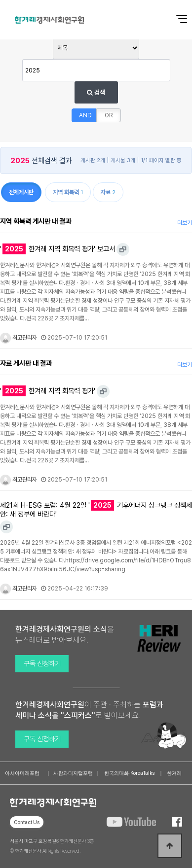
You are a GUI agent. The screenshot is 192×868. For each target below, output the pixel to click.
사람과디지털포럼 (73, 773)
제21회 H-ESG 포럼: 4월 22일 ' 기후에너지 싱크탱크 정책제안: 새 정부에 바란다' (96, 509)
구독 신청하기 (42, 663)
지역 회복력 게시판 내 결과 (36, 221)
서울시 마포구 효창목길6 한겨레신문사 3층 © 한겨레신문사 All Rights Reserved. (52, 846)
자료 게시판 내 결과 (26, 363)
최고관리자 (19, 338)
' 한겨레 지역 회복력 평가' (48, 391)
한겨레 (174, 773)
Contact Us (27, 822)
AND (85, 115)
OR (109, 115)
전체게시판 (21, 192)
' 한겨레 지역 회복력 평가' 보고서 (58, 249)
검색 (96, 92)
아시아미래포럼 (22, 773)
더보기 (185, 223)
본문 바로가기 (0, 0)
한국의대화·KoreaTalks (130, 773)
